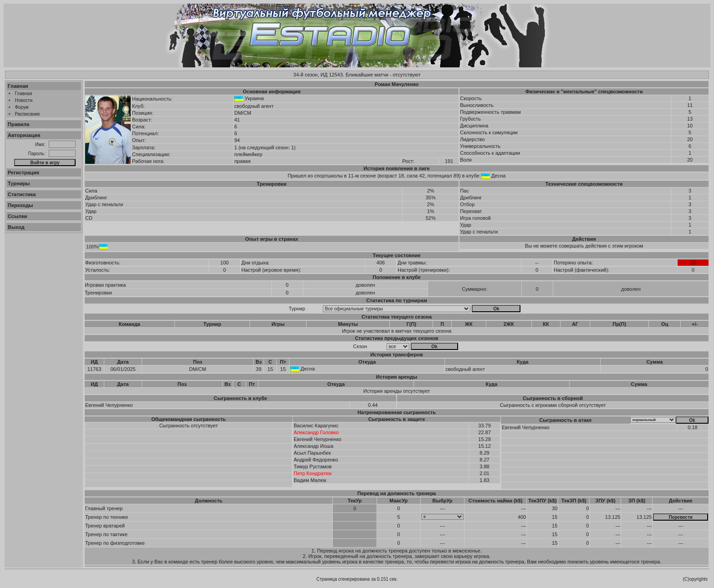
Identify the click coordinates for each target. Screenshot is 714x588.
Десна (498, 176)
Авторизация (24, 135)
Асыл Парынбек (312, 453)
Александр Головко (316, 432)
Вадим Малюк (310, 480)
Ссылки (18, 216)
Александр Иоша (314, 446)
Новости (24, 100)
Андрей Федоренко (316, 460)
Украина (255, 98)
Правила (18, 124)
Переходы (20, 205)
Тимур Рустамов (313, 466)
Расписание (28, 114)
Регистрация (23, 172)
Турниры (19, 183)
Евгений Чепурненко (109, 405)
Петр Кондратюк (313, 473)
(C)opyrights (695, 579)
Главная (18, 86)
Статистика (22, 194)
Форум (22, 107)
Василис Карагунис (316, 426)
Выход (16, 227)
